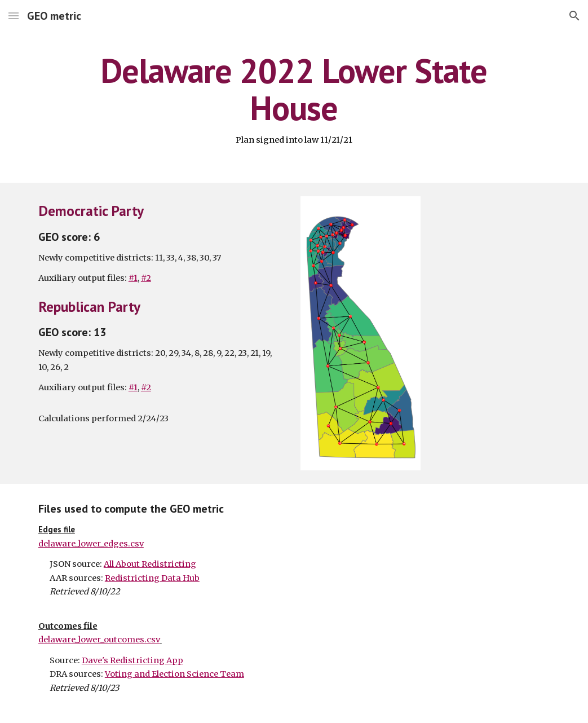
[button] (14, 16)
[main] (294, 99)
